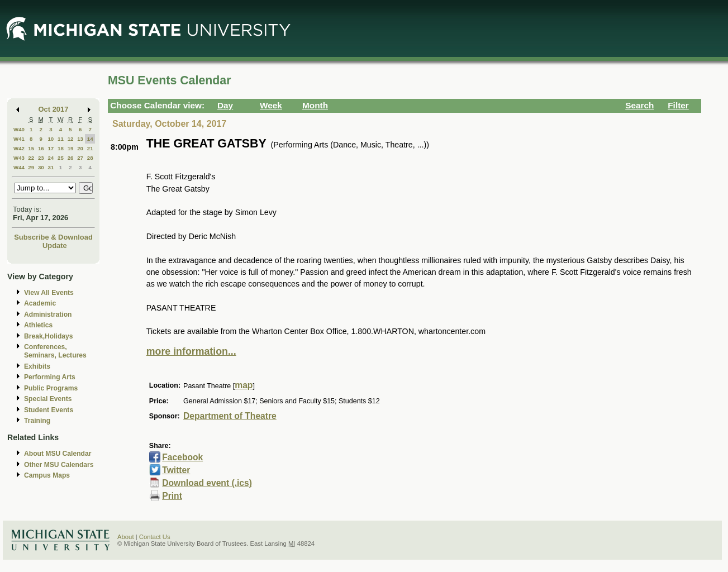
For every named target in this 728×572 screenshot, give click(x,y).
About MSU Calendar (58, 454)
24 (51, 158)
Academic (40, 303)
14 (90, 139)
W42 (19, 148)
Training (37, 421)
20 (80, 148)
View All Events (49, 293)
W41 (19, 139)
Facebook (182, 457)
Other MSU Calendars (59, 465)
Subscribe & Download (53, 237)
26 (71, 158)
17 (51, 148)
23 (41, 158)
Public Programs (51, 388)
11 (61, 139)
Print (172, 496)
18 (61, 148)
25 (61, 158)
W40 (19, 129)
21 (90, 148)
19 (71, 148)
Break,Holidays (49, 336)
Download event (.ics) (207, 483)
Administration (48, 314)
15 (31, 148)
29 (31, 167)
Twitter (176, 470)
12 (71, 139)
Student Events (49, 410)
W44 (19, 167)
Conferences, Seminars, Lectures (55, 351)
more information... (191, 351)
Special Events (48, 399)
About (126, 537)
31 (51, 167)
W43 (19, 158)
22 (31, 158)
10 (51, 139)
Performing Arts (50, 377)
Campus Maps (47, 475)
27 (80, 158)
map (244, 385)
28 (90, 158)
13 (80, 139)
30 (41, 167)
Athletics (38, 325)
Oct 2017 (54, 109)
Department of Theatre (230, 416)
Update (55, 246)
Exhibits (37, 366)
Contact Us (155, 537)
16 (41, 148)
